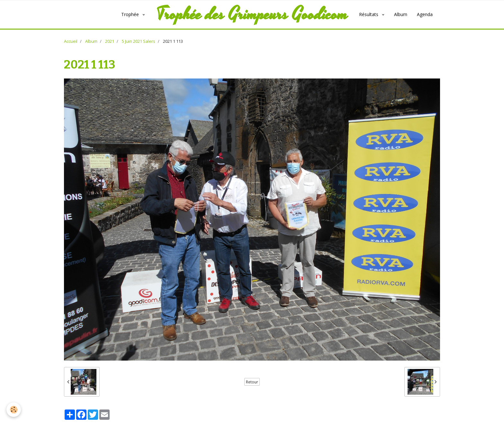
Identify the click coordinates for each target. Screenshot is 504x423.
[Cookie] (14, 410)
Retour (252, 382)
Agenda (425, 14)
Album (401, 14)
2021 (110, 41)
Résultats (369, 14)
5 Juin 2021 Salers (139, 41)
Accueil (71, 41)
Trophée (131, 14)
